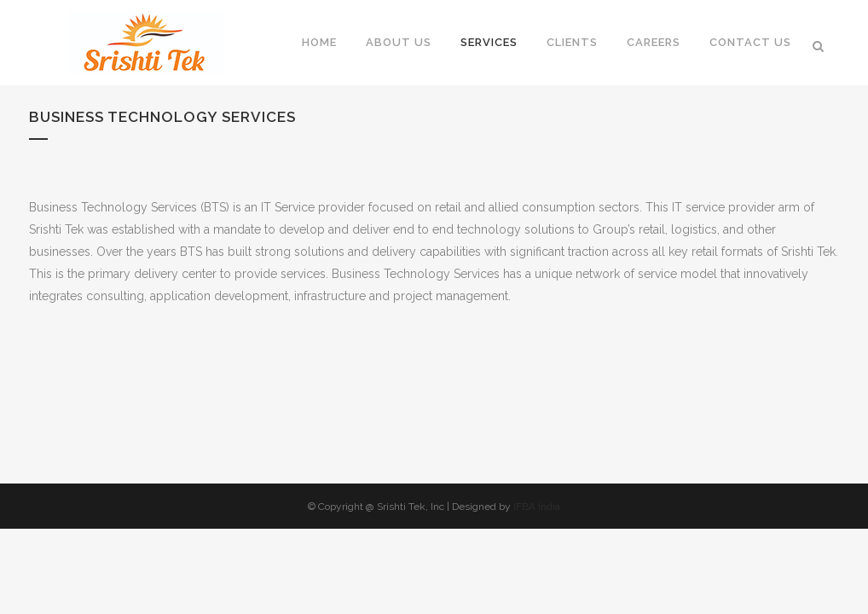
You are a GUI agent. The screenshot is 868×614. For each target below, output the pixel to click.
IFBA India (537, 507)
